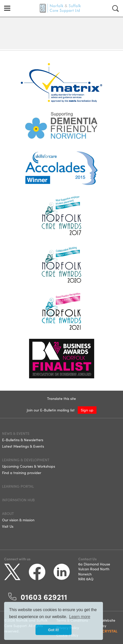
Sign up (87, 410)
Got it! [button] (54, 630)
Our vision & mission (18, 520)
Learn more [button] (80, 617)
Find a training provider (22, 473)
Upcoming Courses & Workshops (29, 466)
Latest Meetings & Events (23, 446)
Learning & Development (26, 460)
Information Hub (18, 500)
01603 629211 (44, 597)
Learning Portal (18, 486)
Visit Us (8, 526)
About (8, 513)
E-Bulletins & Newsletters (23, 440)
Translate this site (61, 398)
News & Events (16, 433)
